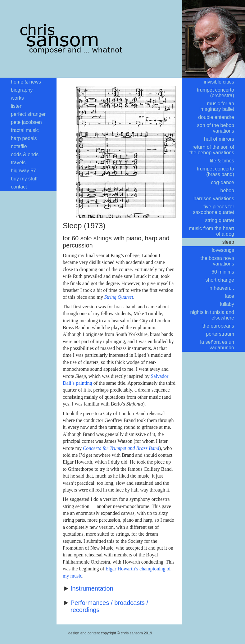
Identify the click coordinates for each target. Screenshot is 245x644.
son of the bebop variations (216, 128)
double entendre (216, 117)
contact (19, 187)
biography (22, 90)
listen (17, 106)
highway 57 (23, 171)
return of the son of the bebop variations (212, 150)
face (229, 296)
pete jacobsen (26, 122)
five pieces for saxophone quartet (213, 209)
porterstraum (220, 334)
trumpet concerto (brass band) (216, 172)
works (17, 98)
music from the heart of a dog (211, 231)
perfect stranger (28, 114)
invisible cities (219, 82)
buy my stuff (24, 179)
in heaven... (221, 288)
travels (18, 163)
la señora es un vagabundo (217, 345)
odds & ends (25, 154)
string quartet (220, 220)
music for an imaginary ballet (217, 106)
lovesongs (223, 250)
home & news (26, 82)
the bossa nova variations (217, 261)
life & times (222, 161)
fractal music (25, 130)
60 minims (223, 272)
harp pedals (24, 138)
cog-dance (222, 182)
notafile (19, 146)
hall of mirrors (219, 139)
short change (220, 280)
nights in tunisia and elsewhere (212, 315)
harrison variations (214, 199)
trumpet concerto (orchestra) (216, 93)
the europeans (218, 326)
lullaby (227, 304)
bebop (227, 190)
